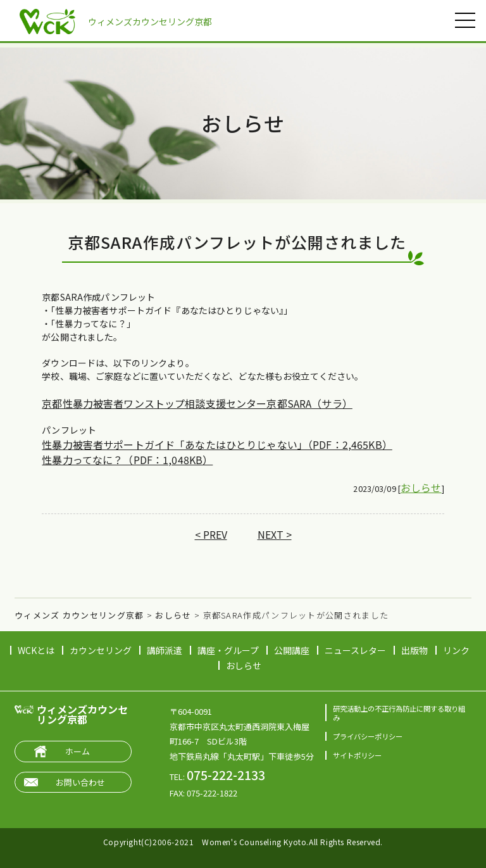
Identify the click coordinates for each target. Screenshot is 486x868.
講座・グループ (228, 650)
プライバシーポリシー (368, 736)
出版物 (414, 650)
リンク (456, 650)
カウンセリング (101, 650)
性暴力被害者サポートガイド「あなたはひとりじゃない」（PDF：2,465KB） (217, 444)
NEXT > (275, 534)
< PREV (211, 534)
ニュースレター (355, 650)
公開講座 (292, 650)
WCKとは (36, 650)
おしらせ (421, 487)
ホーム (78, 751)
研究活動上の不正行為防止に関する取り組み (399, 713)
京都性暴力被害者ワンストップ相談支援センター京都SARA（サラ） (197, 403)
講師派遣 (165, 650)
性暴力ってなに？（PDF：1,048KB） (127, 460)
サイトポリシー (357, 755)
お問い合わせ (80, 782)
